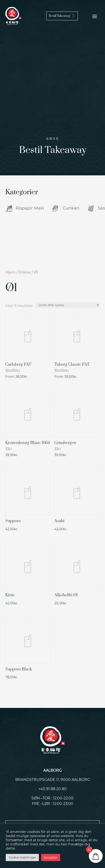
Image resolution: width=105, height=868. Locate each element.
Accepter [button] (51, 857)
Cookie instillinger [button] (22, 857)
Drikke (25, 272)
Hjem (10, 272)
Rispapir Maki (30, 208)
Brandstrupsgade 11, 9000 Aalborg (53, 780)
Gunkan (71, 208)
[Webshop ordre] (68, 305)
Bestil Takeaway (60, 16)
